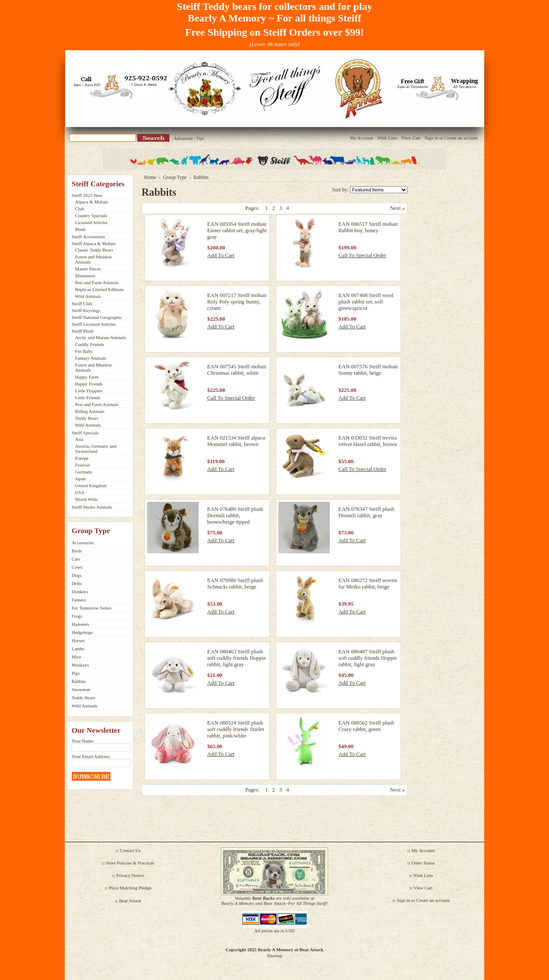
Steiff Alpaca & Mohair (94, 243)
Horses (78, 640)
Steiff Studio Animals (92, 507)
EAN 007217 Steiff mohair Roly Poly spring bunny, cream (237, 302)
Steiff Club (82, 303)
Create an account (461, 138)
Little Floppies (89, 391)
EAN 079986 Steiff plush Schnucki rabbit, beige (235, 584)
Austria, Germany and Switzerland (96, 449)
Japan (80, 479)
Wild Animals (88, 296)
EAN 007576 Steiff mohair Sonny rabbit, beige (368, 370)
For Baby (84, 351)
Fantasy (79, 600)
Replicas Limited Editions (100, 289)
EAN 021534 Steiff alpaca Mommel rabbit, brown (236, 441)
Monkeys (80, 665)
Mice (76, 657)
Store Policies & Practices (130, 863)
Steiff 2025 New (87, 195)
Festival (82, 465)
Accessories (83, 543)
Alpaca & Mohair (92, 202)
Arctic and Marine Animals (101, 337)
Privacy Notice (130, 875)
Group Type (175, 177)
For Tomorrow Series (92, 608)
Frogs (77, 616)
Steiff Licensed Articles (94, 324)
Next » (398, 208)
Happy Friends (89, 384)
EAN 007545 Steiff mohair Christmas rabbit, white (237, 370)
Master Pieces (88, 269)
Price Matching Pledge (130, 888)
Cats (76, 559)
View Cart (411, 138)
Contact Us (130, 850)
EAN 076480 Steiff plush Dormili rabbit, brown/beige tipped (235, 516)
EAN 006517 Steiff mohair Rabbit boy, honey (368, 227)
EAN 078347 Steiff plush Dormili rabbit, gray (366, 512)
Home (150, 177)
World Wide (86, 499)
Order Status (423, 863)
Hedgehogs (82, 632)
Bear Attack (130, 901)
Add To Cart (221, 255)
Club (80, 209)
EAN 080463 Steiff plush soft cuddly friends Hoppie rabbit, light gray (237, 658)
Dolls (77, 583)
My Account (362, 138)
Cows (77, 567)
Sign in (431, 138)
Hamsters (80, 624)
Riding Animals (90, 411)
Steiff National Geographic (97, 317)
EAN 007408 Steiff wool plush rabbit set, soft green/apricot (366, 302)
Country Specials (91, 215)
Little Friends (88, 397)
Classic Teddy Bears (94, 250)
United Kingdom (91, 485)
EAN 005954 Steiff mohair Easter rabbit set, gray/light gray (237, 231)
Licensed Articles (91, 222)
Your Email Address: (91, 756)
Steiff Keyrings (86, 310)
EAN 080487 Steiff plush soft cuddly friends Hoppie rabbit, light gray (368, 658)
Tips (200, 138)
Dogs (77, 575)
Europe (82, 458)
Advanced (183, 138)
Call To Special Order (362, 255)
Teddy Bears (87, 418)
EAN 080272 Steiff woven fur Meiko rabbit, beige (368, 584)
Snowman (81, 689)
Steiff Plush (83, 331)
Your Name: (83, 741)
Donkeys (80, 592)
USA (80, 492)
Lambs (78, 649)
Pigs (76, 673)
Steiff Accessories (88, 237)
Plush (80, 229)
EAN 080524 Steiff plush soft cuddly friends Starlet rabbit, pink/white (236, 729)
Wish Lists (387, 138)
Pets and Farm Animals (97, 282)
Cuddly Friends (89, 344)
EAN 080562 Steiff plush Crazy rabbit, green (366, 726)
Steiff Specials (85, 433)
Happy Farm (87, 377)
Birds (77, 551)
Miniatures (85, 276)
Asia (79, 439)
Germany (84, 472)
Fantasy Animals (91, 358)
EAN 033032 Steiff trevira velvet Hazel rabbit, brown (368, 441)
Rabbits (79, 681)
